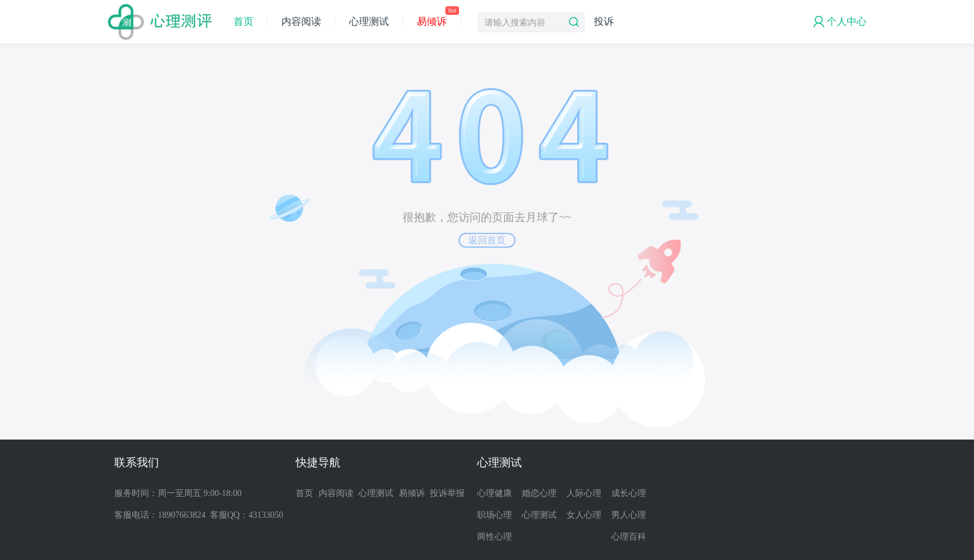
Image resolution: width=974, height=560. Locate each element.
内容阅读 (301, 21)
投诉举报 (447, 493)
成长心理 (629, 493)
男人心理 (629, 515)
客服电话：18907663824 (160, 515)
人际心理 (584, 493)
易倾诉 (436, 21)
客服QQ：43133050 (247, 515)
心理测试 (369, 21)
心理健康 (494, 493)
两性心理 (494, 537)
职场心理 (494, 515)
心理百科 (629, 537)
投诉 (604, 21)
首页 (243, 21)
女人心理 (584, 515)
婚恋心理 (539, 493)
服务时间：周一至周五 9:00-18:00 (178, 493)
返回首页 (487, 240)
